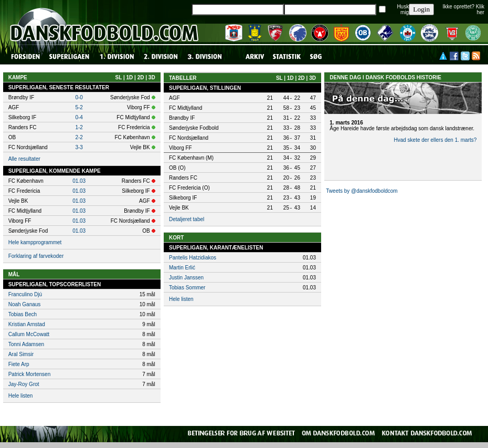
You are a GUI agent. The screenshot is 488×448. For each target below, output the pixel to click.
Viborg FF (181, 148)
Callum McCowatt (29, 334)
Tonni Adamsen (26, 344)
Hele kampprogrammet (35, 242)
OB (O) (177, 168)
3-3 (79, 147)
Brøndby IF (182, 118)
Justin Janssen (186, 278)
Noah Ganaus (25, 304)
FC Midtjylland (185, 108)
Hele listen (21, 396)
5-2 (79, 107)
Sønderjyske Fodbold (194, 128)
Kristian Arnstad (27, 324)
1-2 (79, 127)
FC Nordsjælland (189, 138)
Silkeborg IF (183, 198)
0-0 (79, 97)
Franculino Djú (25, 294)
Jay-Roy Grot (24, 384)
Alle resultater (24, 159)
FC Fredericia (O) (189, 188)
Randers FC (183, 178)
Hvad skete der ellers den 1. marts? (435, 140)
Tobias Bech (23, 314)
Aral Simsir (21, 354)
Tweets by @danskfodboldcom (362, 191)
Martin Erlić (182, 268)
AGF (174, 98)
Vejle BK (179, 208)
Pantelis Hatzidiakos (193, 258)
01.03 (79, 181)
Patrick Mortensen (30, 374)
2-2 (79, 137)
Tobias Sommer (187, 288)
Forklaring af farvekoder (36, 256)
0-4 (79, 117)
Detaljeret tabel (187, 219)
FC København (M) (191, 158)
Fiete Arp (19, 364)
